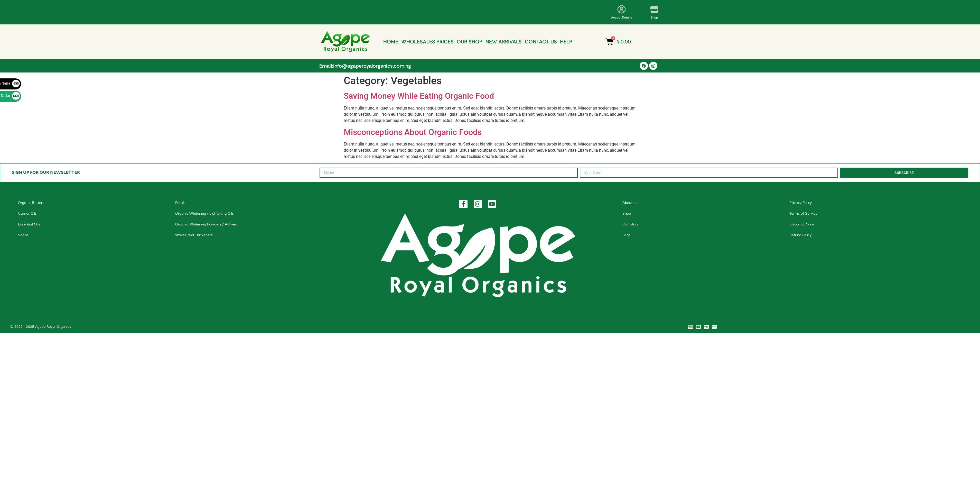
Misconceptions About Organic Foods (413, 132)
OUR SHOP (470, 42)
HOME (391, 42)
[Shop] (654, 9)
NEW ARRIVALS (504, 42)
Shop (654, 17)
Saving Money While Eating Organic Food (419, 96)
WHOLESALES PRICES (427, 42)
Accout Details (622, 17)
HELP (566, 42)
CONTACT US (541, 42)
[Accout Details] (622, 9)
